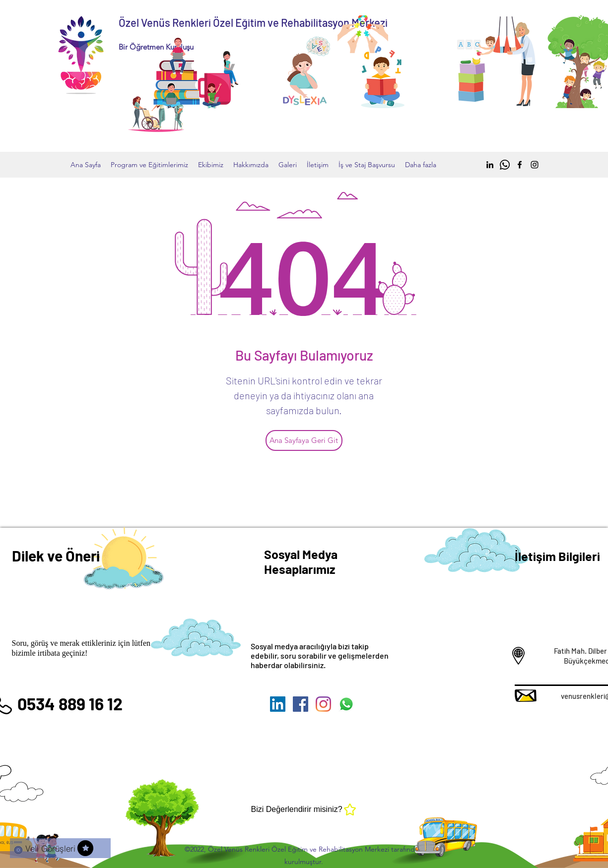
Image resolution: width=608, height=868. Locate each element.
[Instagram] (535, 165)
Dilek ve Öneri (56, 556)
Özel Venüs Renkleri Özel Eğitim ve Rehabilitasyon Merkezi (253, 22)
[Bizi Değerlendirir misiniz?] (304, 809)
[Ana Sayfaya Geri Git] (304, 440)
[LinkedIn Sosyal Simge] (278, 704)
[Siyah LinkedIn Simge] (490, 165)
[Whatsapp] (505, 165)
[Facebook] (520, 165)
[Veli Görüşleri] (60, 848)
